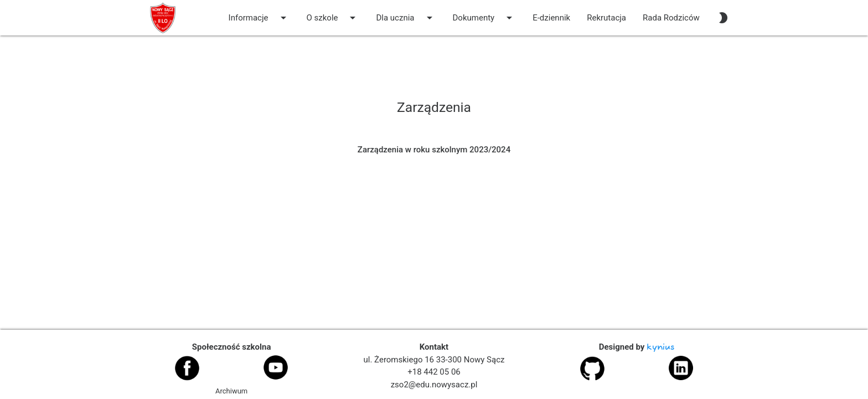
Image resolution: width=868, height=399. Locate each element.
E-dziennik (551, 18)
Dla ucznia (406, 18)
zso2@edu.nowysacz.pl (434, 385)
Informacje (259, 18)
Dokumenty (485, 18)
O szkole (333, 18)
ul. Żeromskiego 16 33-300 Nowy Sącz (434, 360)
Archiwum (231, 391)
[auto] (723, 18)
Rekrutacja (606, 18)
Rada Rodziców (671, 18)
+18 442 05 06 (434, 372)
